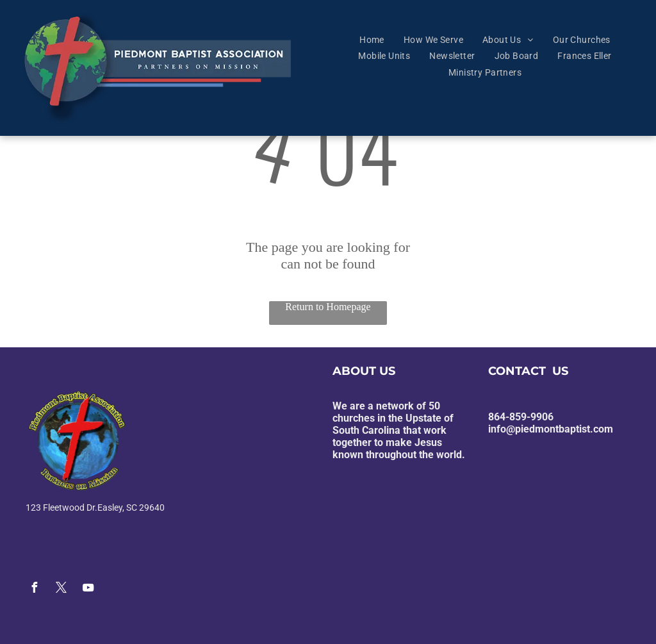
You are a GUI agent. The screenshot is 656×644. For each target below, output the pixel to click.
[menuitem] (372, 40)
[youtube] (88, 589)
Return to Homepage (328, 307)
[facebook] (34, 589)
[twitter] (61, 589)
